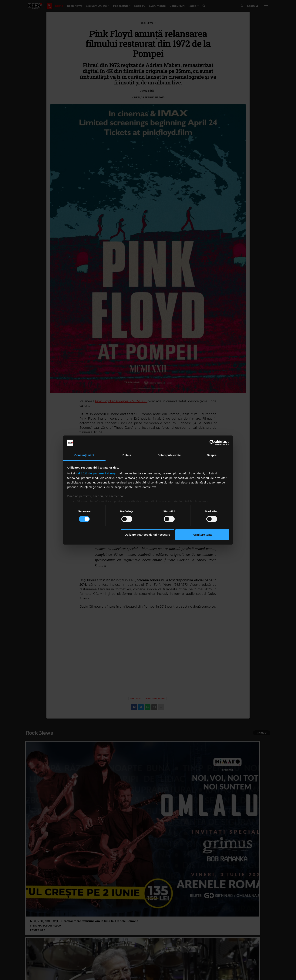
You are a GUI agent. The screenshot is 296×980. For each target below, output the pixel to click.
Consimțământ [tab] (84, 455)
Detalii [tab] (127, 455)
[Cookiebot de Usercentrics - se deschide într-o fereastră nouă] (212, 443)
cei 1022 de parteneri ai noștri (97, 473)
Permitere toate (202, 535)
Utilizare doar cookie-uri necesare (147, 535)
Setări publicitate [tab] (169, 455)
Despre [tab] (212, 455)
